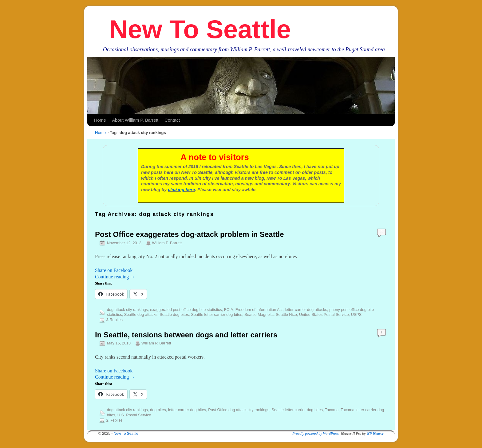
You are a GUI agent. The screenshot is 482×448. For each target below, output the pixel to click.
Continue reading (115, 277)
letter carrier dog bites (187, 410)
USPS (356, 314)
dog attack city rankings (127, 310)
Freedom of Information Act (259, 310)
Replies (115, 320)
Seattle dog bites (174, 314)
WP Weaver (375, 434)
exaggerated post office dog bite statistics (186, 310)
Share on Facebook (114, 270)
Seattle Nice (286, 314)
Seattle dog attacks (141, 314)
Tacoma (332, 410)
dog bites (158, 410)
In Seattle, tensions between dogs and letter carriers (186, 335)
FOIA (229, 310)
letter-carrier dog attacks (306, 310)
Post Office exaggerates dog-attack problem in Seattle (190, 234)
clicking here (181, 190)
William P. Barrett (167, 243)
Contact (172, 120)
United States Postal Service (324, 314)
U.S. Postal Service (134, 415)
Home (100, 120)
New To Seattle (200, 29)
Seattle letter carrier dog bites (217, 314)
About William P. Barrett (135, 120)
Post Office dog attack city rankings (239, 410)
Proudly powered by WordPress (316, 434)
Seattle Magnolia (259, 314)
